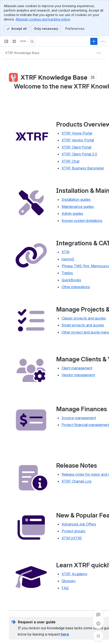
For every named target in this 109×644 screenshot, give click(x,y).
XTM (65, 252)
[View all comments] (98, 615)
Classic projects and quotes (84, 318)
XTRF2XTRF (72, 538)
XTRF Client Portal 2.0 (79, 154)
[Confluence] (23, 41)
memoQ (68, 259)
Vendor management (78, 375)
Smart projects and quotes (83, 325)
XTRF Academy (74, 574)
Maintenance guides (78, 207)
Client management (77, 368)
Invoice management (79, 418)
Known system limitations (82, 221)
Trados (67, 273)
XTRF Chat (70, 161)
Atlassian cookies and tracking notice (43, 19)
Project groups (73, 531)
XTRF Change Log (76, 481)
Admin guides (72, 213)
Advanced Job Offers (79, 524)
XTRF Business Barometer (83, 168)
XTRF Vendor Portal (78, 140)
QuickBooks (71, 280)
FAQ (65, 588)
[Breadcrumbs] (22, 53)
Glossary (69, 581)
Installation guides (76, 199)
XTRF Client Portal (76, 147)
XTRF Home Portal (77, 133)
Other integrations (76, 287)
